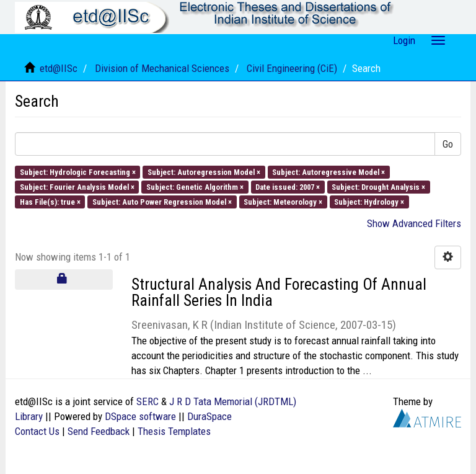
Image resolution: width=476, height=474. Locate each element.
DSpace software (140, 416)
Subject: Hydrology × (369, 202)
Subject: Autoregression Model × (204, 172)
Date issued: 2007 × (288, 186)
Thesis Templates (174, 431)
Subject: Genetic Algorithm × (195, 186)
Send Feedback (99, 431)
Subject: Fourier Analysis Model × (77, 186)
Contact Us (37, 431)
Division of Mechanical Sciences (162, 68)
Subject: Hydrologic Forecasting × (78, 172)
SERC (148, 401)
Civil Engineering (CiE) (292, 68)
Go (448, 144)
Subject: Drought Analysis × (378, 186)
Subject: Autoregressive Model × (328, 172)
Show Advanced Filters (414, 223)
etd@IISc (59, 68)
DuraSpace (209, 416)
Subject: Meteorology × (283, 202)
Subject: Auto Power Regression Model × (162, 202)
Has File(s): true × (50, 202)
